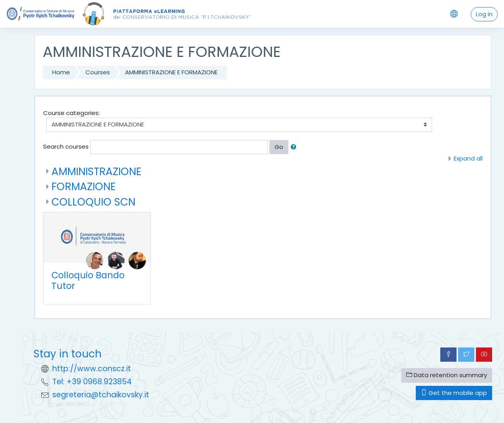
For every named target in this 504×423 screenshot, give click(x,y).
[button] (295, 147)
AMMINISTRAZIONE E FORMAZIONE (171, 72)
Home (61, 72)
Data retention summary (447, 375)
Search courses (66, 146)
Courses (98, 72)
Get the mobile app (454, 393)
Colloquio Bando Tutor (88, 280)
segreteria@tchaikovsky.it (101, 395)
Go (279, 147)
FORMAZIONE (84, 186)
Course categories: (71, 113)
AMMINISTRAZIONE (97, 171)
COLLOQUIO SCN (93, 202)
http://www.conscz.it (92, 369)
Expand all (468, 158)
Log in (484, 14)
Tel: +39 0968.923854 (92, 382)
